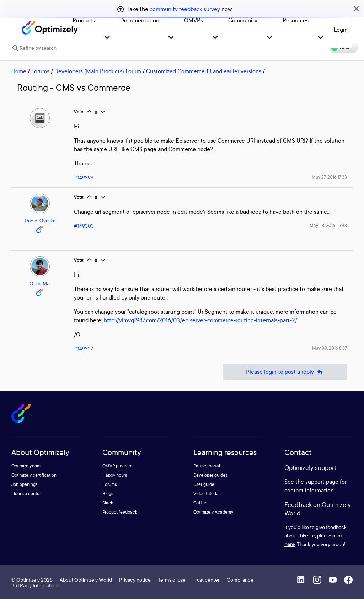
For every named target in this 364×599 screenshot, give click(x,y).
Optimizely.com (26, 466)
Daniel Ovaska (40, 220)
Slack (108, 503)
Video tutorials (208, 494)
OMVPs (194, 20)
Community (243, 20)
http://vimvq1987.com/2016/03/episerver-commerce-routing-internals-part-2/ (200, 320)
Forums (40, 71)
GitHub (200, 503)
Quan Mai (40, 283)
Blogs (108, 494)
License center (26, 494)
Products (84, 20)
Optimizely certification (34, 475)
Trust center (206, 580)
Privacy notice (135, 580)
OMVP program (117, 466)
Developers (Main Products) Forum (98, 71)
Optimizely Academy (213, 512)
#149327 (84, 348)
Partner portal (207, 466)
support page (322, 482)
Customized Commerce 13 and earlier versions (204, 71)
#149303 (84, 226)
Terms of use (172, 580)
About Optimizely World (86, 580)
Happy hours (115, 475)
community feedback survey (185, 9)
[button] (107, 38)
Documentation (140, 20)
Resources (296, 20)
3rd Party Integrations (35, 585)
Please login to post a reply (285, 372)
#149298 (84, 177)
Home (19, 71)
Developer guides (210, 475)
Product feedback (120, 512)
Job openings (25, 484)
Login (341, 30)
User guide (204, 484)
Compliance (240, 580)
